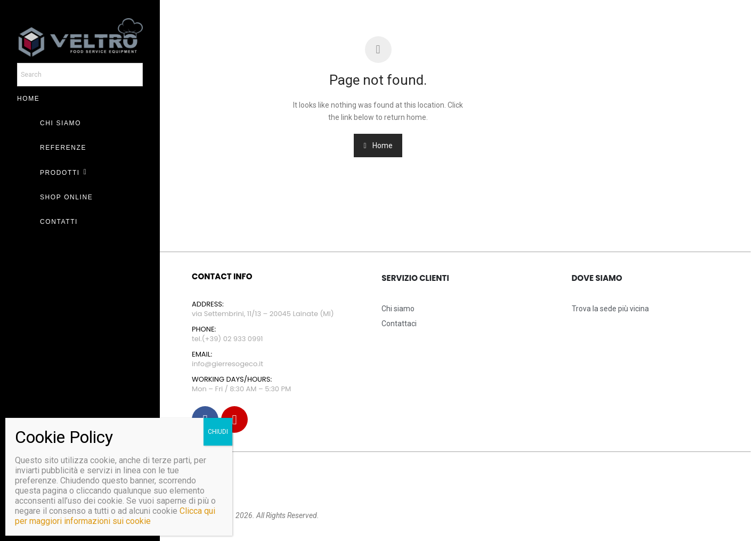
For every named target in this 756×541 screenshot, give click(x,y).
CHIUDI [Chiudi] (218, 432)
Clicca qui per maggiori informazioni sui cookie (115, 516)
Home (378, 146)
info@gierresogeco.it (227, 364)
